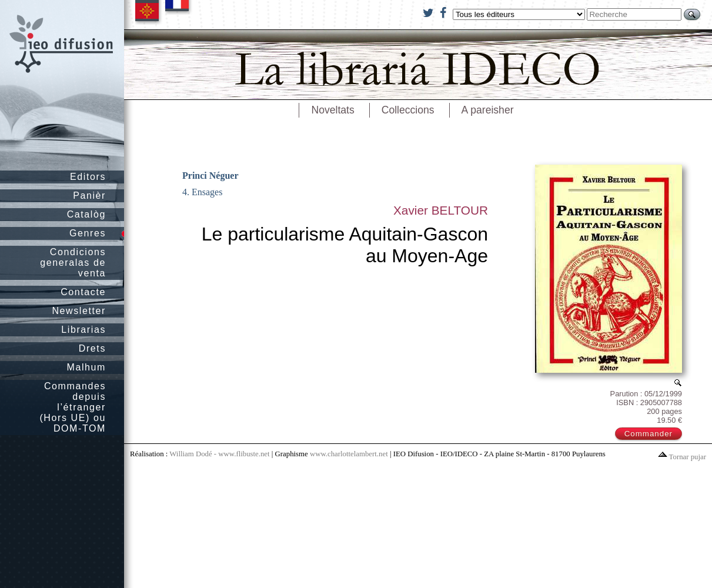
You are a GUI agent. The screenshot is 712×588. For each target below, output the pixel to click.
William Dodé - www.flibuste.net (219, 454)
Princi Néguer (210, 176)
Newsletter (79, 311)
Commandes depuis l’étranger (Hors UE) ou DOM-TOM (73, 407)
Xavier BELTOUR (441, 210)
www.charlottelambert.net (349, 454)
